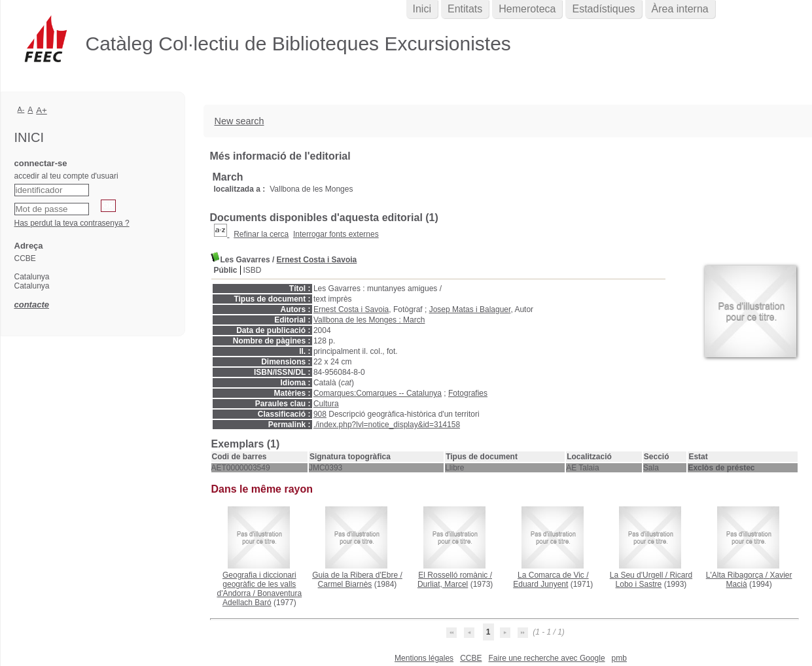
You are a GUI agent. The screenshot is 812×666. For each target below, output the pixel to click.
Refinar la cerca (261, 234)
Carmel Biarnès (345, 584)
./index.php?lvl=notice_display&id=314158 (387, 425)
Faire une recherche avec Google (546, 658)
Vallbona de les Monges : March (369, 320)
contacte (32, 305)
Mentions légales (424, 658)
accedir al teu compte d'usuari (66, 176)
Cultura (326, 404)
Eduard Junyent (540, 584)
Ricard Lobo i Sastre (654, 580)
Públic (226, 270)
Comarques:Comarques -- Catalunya (378, 393)
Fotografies (468, 393)
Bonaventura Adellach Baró (262, 598)
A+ (42, 110)
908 (320, 414)
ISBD (253, 270)
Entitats (465, 9)
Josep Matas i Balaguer (470, 309)
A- (21, 109)
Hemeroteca (527, 9)
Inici (422, 9)
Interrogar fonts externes (336, 234)
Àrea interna (680, 9)
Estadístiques (603, 9)
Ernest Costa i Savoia (317, 260)
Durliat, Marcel (443, 584)
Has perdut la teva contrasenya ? (72, 223)
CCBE (471, 658)
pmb (619, 658)
